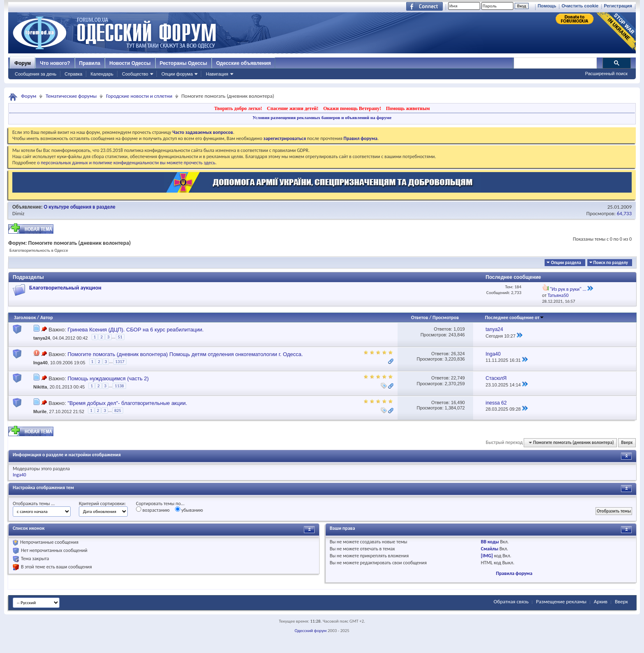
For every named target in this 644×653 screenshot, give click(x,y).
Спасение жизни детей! (293, 108)
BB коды (490, 542)
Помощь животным (408, 108)
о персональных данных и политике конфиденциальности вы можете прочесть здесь (126, 163)
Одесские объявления (243, 63)
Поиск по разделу (611, 263)
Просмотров (446, 317)
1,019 (459, 329)
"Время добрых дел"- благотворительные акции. (127, 403)
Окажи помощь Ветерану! (352, 108)
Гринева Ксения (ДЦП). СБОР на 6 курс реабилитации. (135, 330)
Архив (601, 601)
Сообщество (135, 74)
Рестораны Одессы (184, 63)
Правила (90, 63)
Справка (73, 74)
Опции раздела (566, 263)
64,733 (624, 213)
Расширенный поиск (606, 74)
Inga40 (40, 363)
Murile (40, 412)
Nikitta (40, 387)
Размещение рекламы (561, 601)
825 (118, 410)
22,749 (458, 378)
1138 (119, 386)
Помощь (547, 6)
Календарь (102, 74)
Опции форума (177, 74)
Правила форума (514, 573)
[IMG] (487, 556)
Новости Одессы (130, 63)
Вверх (627, 443)
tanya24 (42, 338)
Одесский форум (310, 631)
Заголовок (25, 317)
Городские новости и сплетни (139, 96)
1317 (120, 362)
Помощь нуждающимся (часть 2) (108, 378)
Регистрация (618, 6)
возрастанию (153, 510)
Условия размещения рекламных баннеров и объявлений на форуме (322, 117)
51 (120, 337)
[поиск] (555, 63)
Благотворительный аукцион (65, 288)
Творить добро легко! (238, 108)
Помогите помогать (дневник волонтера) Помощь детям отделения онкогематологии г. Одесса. (185, 354)
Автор (47, 317)
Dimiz (18, 213)
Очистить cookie (580, 6)
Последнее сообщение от (515, 317)
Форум (23, 63)
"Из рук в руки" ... (568, 289)
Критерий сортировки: (102, 504)
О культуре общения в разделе (80, 207)
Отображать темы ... (34, 504)
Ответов (420, 317)
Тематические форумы (71, 96)
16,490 (458, 402)
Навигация (217, 74)
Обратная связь (511, 601)
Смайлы (490, 549)
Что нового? (55, 63)
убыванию (189, 510)
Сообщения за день (36, 74)
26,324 (458, 354)
